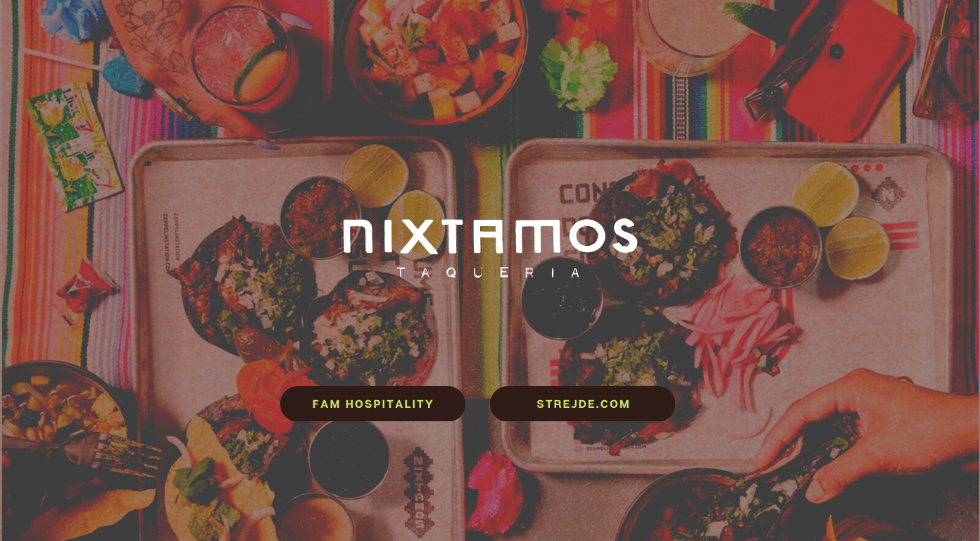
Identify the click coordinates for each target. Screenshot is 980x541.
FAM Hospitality (373, 404)
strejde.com (583, 404)
